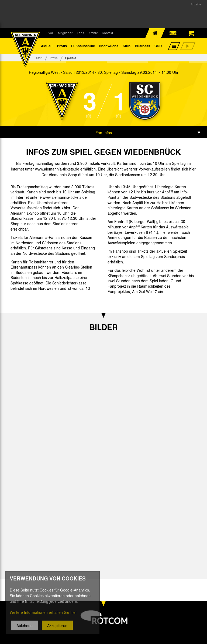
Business (142, 46)
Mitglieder (65, 33)
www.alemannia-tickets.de (65, 197)
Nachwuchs (109, 46)
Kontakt (107, 33)
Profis (62, 46)
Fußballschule (83, 46)
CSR (158, 46)
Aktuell (47, 46)
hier (67, 208)
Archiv (93, 33)
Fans (80, 33)
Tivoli (50, 33)
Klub (127, 46)
